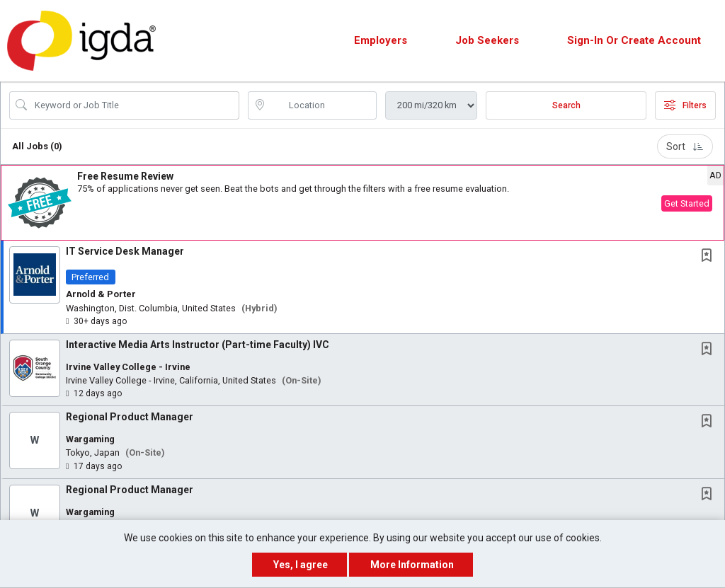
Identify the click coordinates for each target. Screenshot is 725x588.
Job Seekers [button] (487, 40)
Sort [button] (685, 146)
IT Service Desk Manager (125, 251)
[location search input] (322, 105)
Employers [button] (381, 40)
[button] (362, 203)
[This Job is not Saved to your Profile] (709, 256)
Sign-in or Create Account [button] (634, 40)
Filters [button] (685, 105)
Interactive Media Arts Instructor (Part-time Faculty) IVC (198, 345)
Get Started (687, 203)
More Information (412, 565)
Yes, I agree (301, 565)
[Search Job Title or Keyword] (134, 105)
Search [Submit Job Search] (566, 105)
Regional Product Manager (130, 417)
